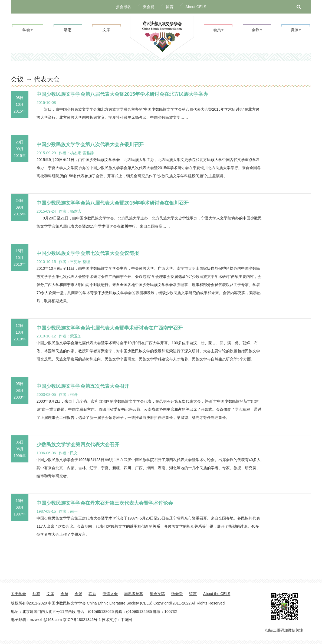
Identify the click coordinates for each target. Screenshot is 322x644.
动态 (68, 30)
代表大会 (47, 79)
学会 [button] (28, 30)
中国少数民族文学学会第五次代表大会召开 (83, 386)
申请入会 (110, 594)
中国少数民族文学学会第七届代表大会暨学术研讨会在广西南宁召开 (110, 328)
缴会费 (149, 7)
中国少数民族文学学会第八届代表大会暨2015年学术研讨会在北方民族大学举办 (122, 94)
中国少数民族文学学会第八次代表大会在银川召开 (90, 144)
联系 (92, 594)
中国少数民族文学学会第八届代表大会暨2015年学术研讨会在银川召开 (113, 203)
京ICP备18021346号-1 (82, 620)
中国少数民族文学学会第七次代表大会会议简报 (88, 253)
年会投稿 (157, 594)
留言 (170, 7)
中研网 (126, 620)
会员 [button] (218, 30)
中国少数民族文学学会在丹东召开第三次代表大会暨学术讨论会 (105, 503)
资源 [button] (296, 30)
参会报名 (123, 7)
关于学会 (18, 594)
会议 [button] (257, 30)
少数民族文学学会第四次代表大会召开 (78, 445)
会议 (78, 594)
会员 (64, 594)
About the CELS (217, 594)
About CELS (196, 7)
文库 (106, 30)
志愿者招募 (134, 594)
